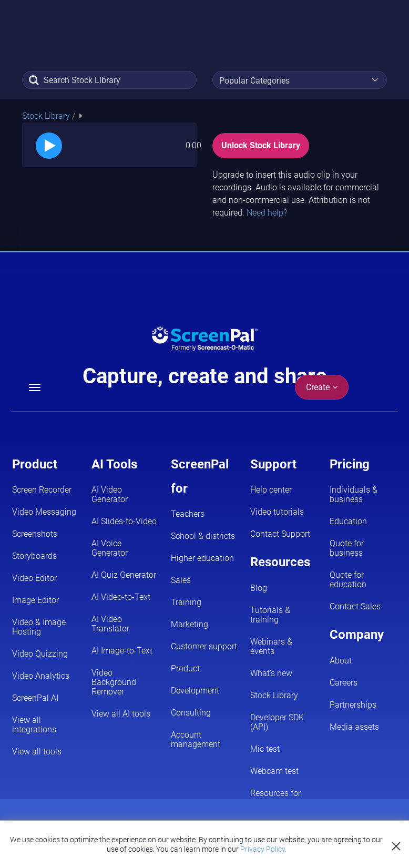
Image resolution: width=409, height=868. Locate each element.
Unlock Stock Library (261, 145)
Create (322, 387)
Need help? (267, 213)
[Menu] (35, 387)
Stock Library (47, 116)
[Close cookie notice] (397, 847)
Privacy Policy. (263, 849)
